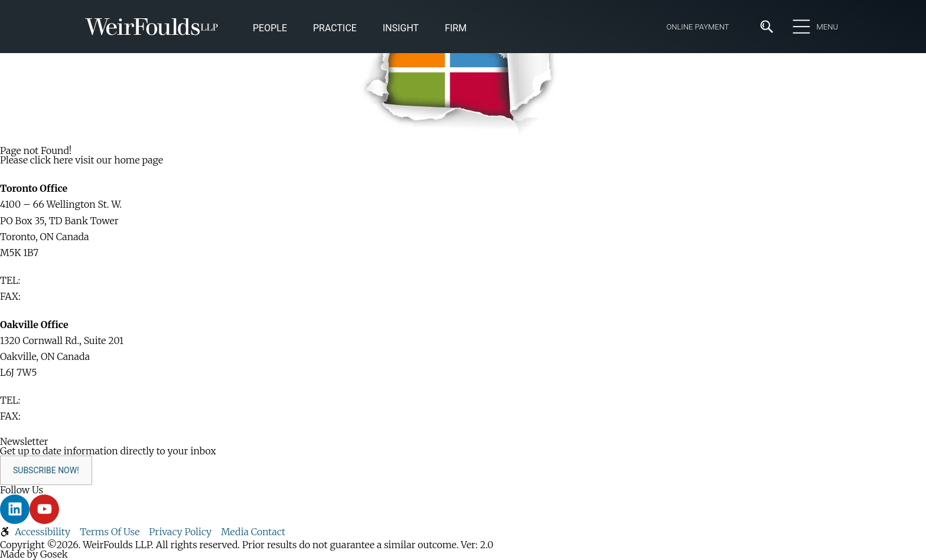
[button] (401, 29)
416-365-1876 (52, 296)
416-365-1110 (50, 280)
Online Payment (697, 27)
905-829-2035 (54, 416)
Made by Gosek (34, 554)
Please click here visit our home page (81, 160)
